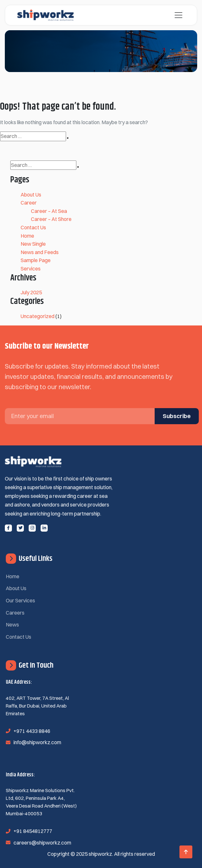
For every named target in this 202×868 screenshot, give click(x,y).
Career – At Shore (51, 219)
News (12, 625)
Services (31, 269)
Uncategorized (38, 316)
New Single (33, 244)
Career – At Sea (49, 211)
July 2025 (31, 292)
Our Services (20, 600)
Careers (15, 613)
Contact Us (33, 227)
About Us (31, 195)
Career (29, 203)
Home (27, 236)
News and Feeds (40, 252)
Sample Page (36, 260)
